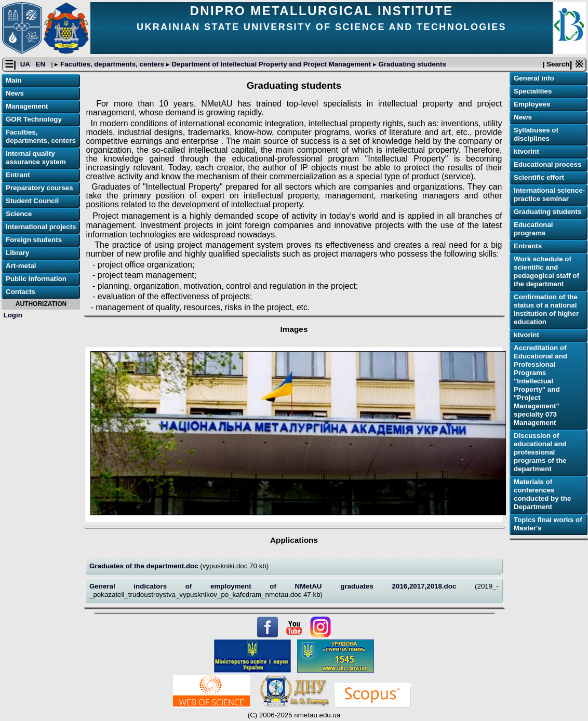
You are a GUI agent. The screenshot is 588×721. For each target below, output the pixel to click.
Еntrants (528, 246)
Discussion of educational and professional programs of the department (540, 452)
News (15, 93)
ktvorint (526, 151)
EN (42, 64)
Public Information (36, 279)
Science (19, 214)
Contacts (21, 292)
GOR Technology (34, 119)
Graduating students (411, 64)
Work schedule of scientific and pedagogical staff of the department (546, 271)
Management (27, 106)
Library (17, 253)
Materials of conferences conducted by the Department (542, 494)
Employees (532, 104)
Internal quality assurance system (36, 158)
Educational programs (533, 229)
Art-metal (21, 266)
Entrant (18, 175)
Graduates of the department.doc (145, 566)
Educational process (547, 164)
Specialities (533, 91)
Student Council (32, 201)
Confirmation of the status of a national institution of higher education (546, 309)
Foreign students (34, 240)
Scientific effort (539, 177)
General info (534, 78)
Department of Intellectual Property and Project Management (271, 64)
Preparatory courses (39, 188)
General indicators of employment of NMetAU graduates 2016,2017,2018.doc (282, 586)
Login (13, 315)
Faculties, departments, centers (112, 64)
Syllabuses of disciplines (536, 134)
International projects (41, 227)
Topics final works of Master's (548, 524)
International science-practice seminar (549, 195)
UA (26, 64)
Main (14, 80)
